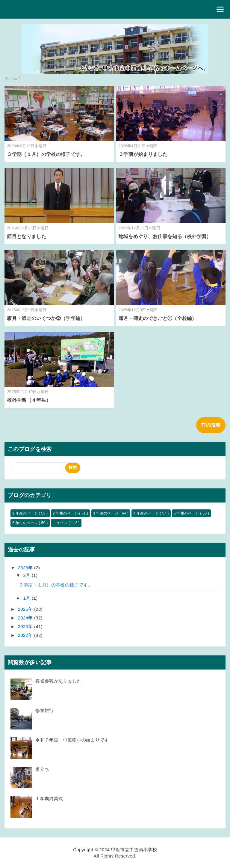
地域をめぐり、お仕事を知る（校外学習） (165, 236)
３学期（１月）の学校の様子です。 (46, 154)
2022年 (26, 635)
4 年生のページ (146, 513)
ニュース (61, 523)
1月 (28, 598)
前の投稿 (211, 425)
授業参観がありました (58, 681)
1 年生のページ (25, 513)
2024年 (26, 618)
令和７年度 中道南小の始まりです (72, 740)
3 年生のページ (106, 513)
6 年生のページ (25, 523)
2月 (28, 575)
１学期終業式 (49, 799)
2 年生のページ (66, 513)
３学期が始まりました (143, 154)
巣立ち (42, 769)
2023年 (26, 626)
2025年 (26, 609)
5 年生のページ (187, 513)
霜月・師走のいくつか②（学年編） (46, 318)
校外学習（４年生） (29, 400)
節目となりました (29, 236)
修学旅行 (44, 710)
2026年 (26, 568)
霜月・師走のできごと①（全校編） (158, 318)
